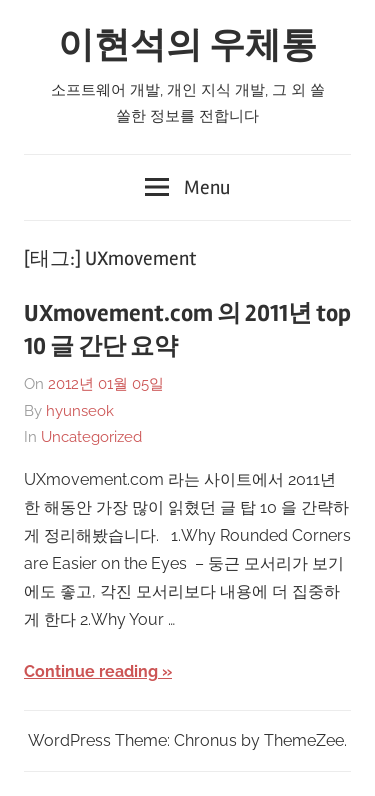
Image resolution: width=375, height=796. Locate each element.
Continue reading (91, 671)
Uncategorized (91, 437)
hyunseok (80, 411)
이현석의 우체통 (187, 46)
